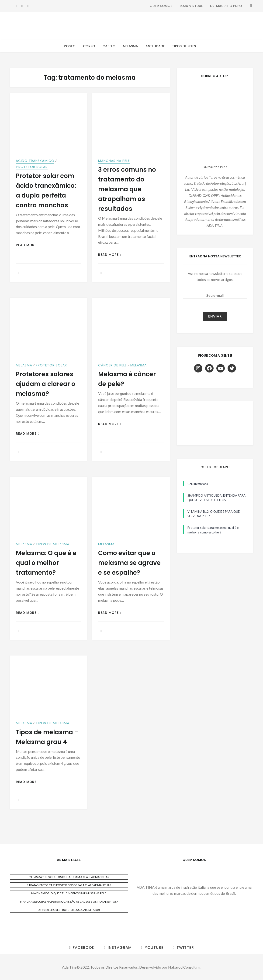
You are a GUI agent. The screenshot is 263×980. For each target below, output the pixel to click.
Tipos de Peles (184, 46)
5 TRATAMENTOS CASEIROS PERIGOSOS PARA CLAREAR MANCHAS (69, 885)
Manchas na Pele (114, 161)
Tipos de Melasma (52, 544)
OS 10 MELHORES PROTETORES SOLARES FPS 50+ (69, 910)
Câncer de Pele (112, 365)
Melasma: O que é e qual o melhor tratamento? (46, 563)
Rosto (70, 46)
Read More (28, 245)
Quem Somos (161, 6)
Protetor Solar (32, 167)
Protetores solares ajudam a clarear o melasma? (46, 384)
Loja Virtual (191, 6)
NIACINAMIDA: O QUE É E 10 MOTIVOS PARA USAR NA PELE (69, 893)
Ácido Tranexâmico (35, 161)
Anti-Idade (155, 46)
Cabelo (109, 46)
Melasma (130, 46)
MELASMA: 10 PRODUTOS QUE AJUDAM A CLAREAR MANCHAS (69, 877)
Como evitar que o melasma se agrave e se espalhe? (129, 563)
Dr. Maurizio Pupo (226, 6)
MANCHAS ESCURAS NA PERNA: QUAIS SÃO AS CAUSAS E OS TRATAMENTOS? (69, 902)
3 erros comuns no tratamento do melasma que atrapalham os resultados (127, 189)
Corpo (89, 46)
